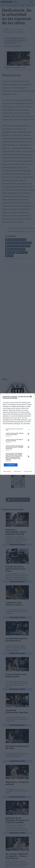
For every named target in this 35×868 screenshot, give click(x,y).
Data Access (17, 471)
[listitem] (17, 429)
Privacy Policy (28, 471)
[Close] (31, 397)
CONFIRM (11, 465)
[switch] (28, 434)
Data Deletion (7, 471)
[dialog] (17, 434)
